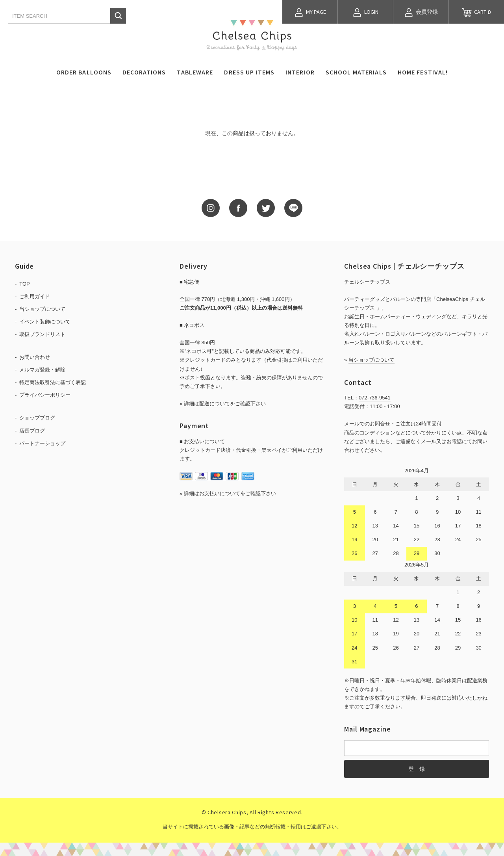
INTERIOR (300, 72)
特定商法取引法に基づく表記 (53, 382)
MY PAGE (310, 13)
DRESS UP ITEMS (249, 72)
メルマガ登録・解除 (42, 370)
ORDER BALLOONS (84, 72)
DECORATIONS (144, 72)
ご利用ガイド (35, 296)
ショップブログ (37, 418)
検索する (118, 16)
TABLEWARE (195, 72)
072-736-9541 (375, 398)
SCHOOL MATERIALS (356, 72)
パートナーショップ (42, 443)
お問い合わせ (35, 357)
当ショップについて (42, 309)
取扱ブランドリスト (42, 334)
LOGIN (365, 13)
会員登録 (421, 13)
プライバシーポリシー (45, 395)
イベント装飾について (45, 322)
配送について (215, 404)
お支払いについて (220, 493)
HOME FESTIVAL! (423, 72)
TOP (25, 284)
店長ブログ (32, 431)
